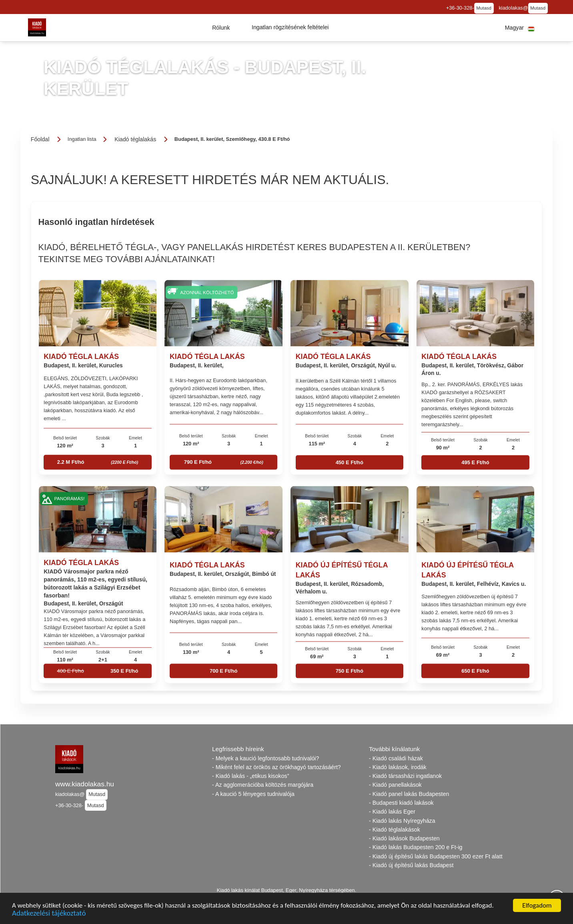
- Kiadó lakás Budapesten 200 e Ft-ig (416, 847)
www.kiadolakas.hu (85, 784)
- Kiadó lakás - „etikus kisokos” (250, 776)
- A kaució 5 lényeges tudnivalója (253, 794)
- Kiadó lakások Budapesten (404, 838)
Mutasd (484, 8)
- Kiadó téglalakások (395, 830)
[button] (221, 28)
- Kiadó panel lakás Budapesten (409, 794)
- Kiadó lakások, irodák (398, 767)
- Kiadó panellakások (395, 785)
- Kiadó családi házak (396, 758)
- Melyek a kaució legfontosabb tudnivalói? (265, 758)
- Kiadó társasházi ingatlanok (405, 776)
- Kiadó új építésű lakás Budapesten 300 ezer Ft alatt (436, 856)
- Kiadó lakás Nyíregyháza (402, 821)
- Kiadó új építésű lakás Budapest (411, 865)
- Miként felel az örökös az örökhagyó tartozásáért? (276, 767)
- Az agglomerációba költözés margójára (263, 785)
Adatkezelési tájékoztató (49, 914)
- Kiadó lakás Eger (392, 812)
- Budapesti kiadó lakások (401, 803)
